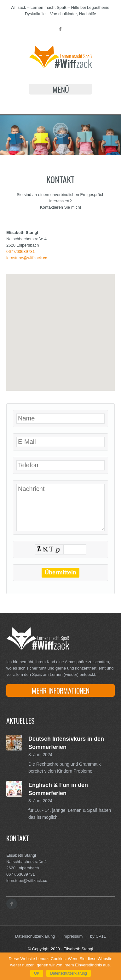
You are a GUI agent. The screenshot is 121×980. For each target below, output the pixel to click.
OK (37, 973)
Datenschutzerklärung (35, 936)
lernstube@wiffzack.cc (27, 258)
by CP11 (98, 936)
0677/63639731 (20, 251)
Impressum (72, 936)
